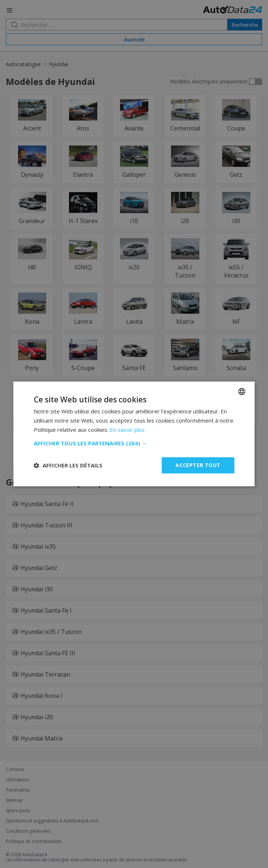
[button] (134, 443)
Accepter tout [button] (198, 465)
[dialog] (134, 434)
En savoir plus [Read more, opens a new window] (127, 430)
